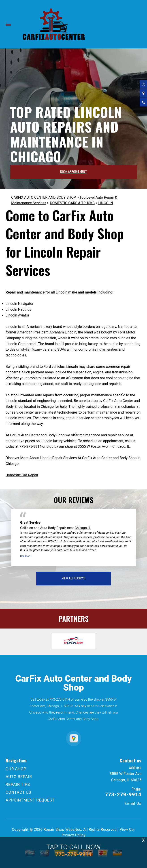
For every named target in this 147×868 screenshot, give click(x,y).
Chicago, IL (83, 528)
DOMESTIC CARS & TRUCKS (72, 203)
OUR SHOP (16, 769)
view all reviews (73, 578)
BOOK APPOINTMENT (73, 171)
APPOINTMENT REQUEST (30, 800)
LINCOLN (106, 203)
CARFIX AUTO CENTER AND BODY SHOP (44, 197)
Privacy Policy (73, 835)
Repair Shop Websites (62, 829)
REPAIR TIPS (18, 784)
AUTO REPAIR (19, 777)
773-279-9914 (30, 446)
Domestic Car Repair (22, 475)
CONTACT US (18, 792)
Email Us (133, 803)
